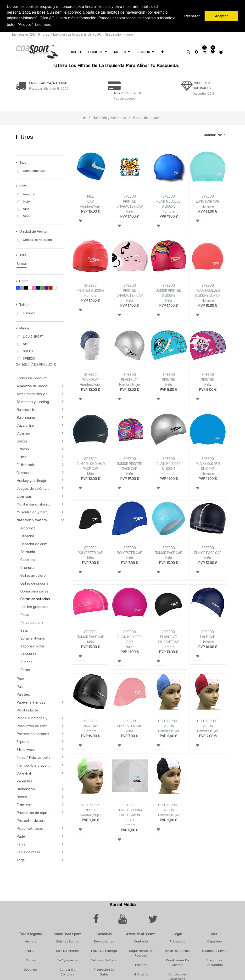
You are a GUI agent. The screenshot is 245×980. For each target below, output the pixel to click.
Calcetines (29, 560)
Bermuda (28, 552)
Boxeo (22, 797)
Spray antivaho (33, 638)
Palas (25, 615)
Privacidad (178, 941)
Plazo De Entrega (104, 951)
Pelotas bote (27, 710)
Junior (31, 960)
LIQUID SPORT (169, 721)
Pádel (21, 836)
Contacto (141, 941)
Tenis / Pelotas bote (33, 758)
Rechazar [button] (192, 16)
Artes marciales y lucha (35, 394)
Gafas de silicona (34, 583)
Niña (130, 301)
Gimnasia (24, 473)
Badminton (26, 789)
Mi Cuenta (141, 974)
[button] (163, 52)
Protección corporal (33, 734)
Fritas (25, 670)
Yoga (21, 860)
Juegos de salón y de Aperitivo (35, 489)
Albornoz (28, 528)
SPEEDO (130, 197)
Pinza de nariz (32, 623)
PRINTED (169, 380)
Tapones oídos (33, 646)
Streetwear (26, 750)
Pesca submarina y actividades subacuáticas (35, 718)
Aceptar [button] (221, 16)
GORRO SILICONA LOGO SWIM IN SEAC (130, 815)
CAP (91, 202)
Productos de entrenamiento (35, 726)
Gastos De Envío (214, 951)
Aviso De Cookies (178, 951)
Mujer (130, 647)
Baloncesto (26, 410)
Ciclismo (23, 433)
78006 (169, 726)
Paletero (23, 695)
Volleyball (24, 773)
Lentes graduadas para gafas (38, 607)
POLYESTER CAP (90, 553)
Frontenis (25, 805)
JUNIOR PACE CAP (169, 553)
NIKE (90, 197)
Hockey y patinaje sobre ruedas (35, 481)
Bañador (27, 536)
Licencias (24, 496)
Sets (24, 630)
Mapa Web (214, 941)
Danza (22, 441)
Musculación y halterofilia (35, 512)
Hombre (169, 212)
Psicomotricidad (30, 829)
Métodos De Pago (104, 960)
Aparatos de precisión (35, 386)
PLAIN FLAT (90, 380)
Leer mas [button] (43, 24)
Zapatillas (28, 654)
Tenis (21, 844)
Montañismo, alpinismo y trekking (35, 504)
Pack (20, 679)
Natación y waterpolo (34, 520)
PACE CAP (208, 637)
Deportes (31, 970)
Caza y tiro (25, 425)
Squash (23, 742)
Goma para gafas (34, 591)
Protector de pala (31, 821)
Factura (141, 965)
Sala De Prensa (67, 951)
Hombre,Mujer (90, 207)
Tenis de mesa (28, 852)
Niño (130, 212)
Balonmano (26, 418)
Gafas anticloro (33, 576)
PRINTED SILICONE (90, 291)
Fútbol (22, 457)
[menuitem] (76, 52)
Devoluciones (104, 941)
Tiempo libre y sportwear (35, 765)
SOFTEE (130, 805)
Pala (20, 687)
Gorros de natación (35, 599)
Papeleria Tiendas (31, 702)
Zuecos (26, 662)
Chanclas (28, 568)
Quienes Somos (67, 941)
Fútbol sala (26, 465)
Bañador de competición (38, 544)
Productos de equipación (35, 813)
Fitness (23, 449)
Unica (21, 263)
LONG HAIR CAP (208, 202)
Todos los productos (34, 378)
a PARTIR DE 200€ (128, 93)
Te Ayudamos (67, 960)
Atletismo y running (33, 402)
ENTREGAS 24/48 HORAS (49, 83)
